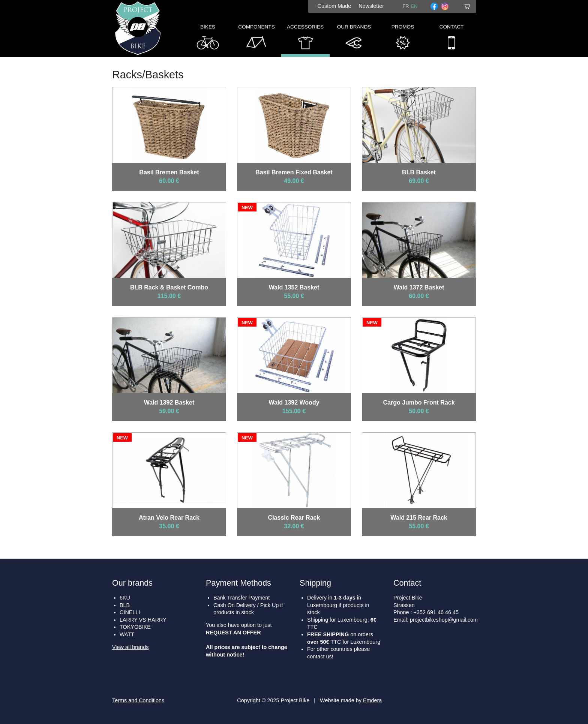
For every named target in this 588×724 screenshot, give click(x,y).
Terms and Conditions (138, 700)
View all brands (130, 647)
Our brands (132, 583)
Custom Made (334, 6)
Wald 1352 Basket (294, 287)
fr (406, 6)
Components (256, 39)
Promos (403, 39)
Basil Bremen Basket (169, 172)
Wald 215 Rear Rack (419, 518)
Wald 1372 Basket (419, 287)
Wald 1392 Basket (169, 402)
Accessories (305, 39)
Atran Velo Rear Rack (169, 518)
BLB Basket (419, 172)
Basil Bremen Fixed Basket (294, 172)
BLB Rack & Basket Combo (169, 287)
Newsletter (371, 6)
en (414, 6)
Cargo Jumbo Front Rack (419, 402)
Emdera (372, 700)
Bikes (208, 39)
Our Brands (354, 39)
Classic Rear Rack (294, 518)
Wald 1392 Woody (294, 402)
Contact (452, 39)
